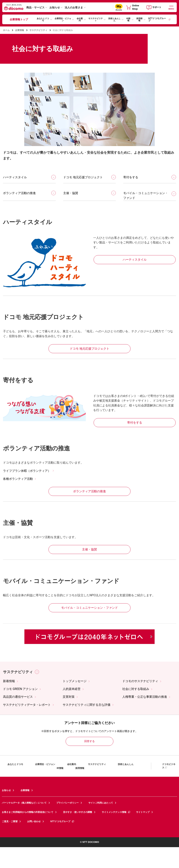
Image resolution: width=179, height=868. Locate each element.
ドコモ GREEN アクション (20, 689)
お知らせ (55, 7)
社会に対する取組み (136, 689)
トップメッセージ (75, 681)
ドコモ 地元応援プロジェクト (83, 177)
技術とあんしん (114, 19)
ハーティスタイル (15, 177)
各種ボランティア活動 (18, 479)
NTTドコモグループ (159, 20)
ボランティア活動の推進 (19, 193)
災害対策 (69, 697)
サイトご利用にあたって (101, 803)
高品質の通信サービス (18, 697)
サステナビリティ (96, 19)
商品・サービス (35, 7)
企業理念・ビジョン (63, 19)
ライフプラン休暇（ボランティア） (27, 471)
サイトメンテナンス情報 (116, 812)
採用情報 (139, 19)
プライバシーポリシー (67, 803)
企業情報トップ (19, 19)
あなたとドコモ (43, 19)
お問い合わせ (34, 821)
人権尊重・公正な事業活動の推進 (145, 697)
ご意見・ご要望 (10, 821)
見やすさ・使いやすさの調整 (78, 812)
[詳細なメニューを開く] (171, 7)
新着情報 (9, 681)
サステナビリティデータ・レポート (27, 705)
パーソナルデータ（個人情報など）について (24, 803)
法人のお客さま (74, 7)
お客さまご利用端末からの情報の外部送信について (28, 812)
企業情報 (20, 30)
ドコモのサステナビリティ (140, 681)
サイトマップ (143, 812)
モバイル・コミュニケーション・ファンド (146, 195)
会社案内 (80, 19)
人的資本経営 (72, 689)
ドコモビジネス (169, 766)
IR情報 (128, 19)
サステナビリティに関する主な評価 (87, 705)
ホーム (6, 30)
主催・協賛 (71, 193)
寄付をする (131, 177)
